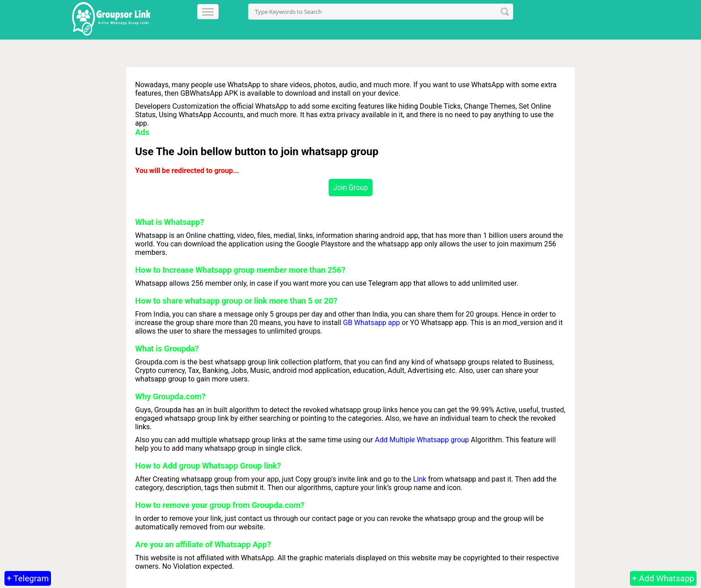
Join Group (350, 188)
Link (420, 479)
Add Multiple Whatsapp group (423, 440)
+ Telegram (28, 578)
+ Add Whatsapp (663, 578)
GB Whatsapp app (371, 323)
